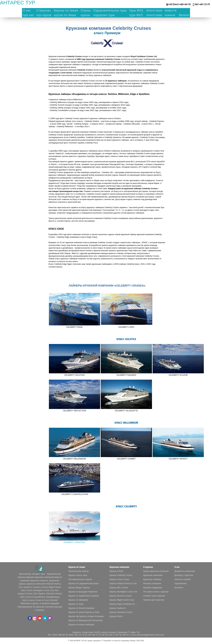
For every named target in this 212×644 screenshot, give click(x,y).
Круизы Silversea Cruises (121, 612)
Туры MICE (136, 10)
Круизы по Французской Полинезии (85, 620)
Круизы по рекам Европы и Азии (84, 612)
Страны (86, 10)
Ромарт (133, 641)
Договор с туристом (184, 575)
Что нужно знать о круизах (156, 592)
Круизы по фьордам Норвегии (83, 592)
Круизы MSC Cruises (119, 588)
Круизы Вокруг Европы (79, 588)
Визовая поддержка (153, 588)
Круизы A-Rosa (116, 571)
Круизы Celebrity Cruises (121, 575)
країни (85, 15)
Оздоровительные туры (110, 10)
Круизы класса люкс (78, 575)
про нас (28, 15)
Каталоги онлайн (183, 579)
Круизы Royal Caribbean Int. (122, 604)
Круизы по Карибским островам (84, 596)
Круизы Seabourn (118, 608)
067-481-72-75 (202, 4)
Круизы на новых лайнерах (81, 625)
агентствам (154, 15)
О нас (27, 10)
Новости (170, 10)
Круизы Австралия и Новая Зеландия (86, 616)
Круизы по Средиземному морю (83, 584)
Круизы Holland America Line (123, 584)
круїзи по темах (65, 15)
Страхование (181, 584)
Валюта (184, 15)
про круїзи (44, 15)
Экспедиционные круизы (80, 579)
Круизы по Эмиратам (78, 600)
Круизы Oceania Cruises (121, 596)
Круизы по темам (66, 10)
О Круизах (43, 10)
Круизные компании (153, 575)
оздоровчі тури (104, 15)
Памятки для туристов (154, 600)
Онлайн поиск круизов (154, 596)
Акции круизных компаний (156, 571)
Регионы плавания (152, 584)
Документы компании (185, 571)
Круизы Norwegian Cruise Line (123, 592)
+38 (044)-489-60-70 (179, 4)
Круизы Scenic (116, 616)
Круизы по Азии (76, 604)
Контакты (179, 588)
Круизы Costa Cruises (119, 579)
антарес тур (18, 3)
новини (170, 15)
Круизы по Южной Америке (81, 608)
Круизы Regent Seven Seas (122, 600)
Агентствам (154, 10)
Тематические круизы (79, 571)
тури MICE (136, 15)
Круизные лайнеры (152, 579)
